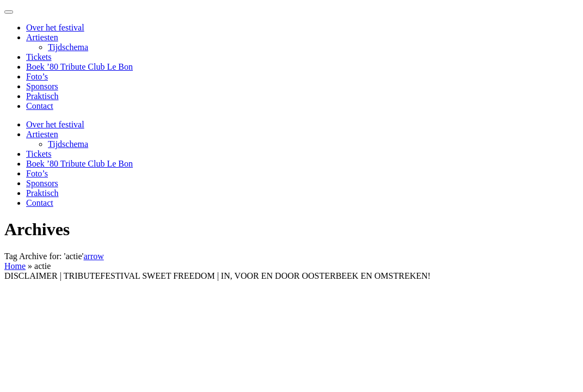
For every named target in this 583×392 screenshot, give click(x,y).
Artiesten (42, 134)
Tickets (39, 154)
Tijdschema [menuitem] (68, 47)
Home (15, 266)
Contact (40, 203)
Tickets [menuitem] (39, 57)
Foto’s (37, 173)
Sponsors (42, 183)
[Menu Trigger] (9, 12)
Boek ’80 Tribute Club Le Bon (79, 164)
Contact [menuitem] (40, 106)
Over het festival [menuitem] (55, 27)
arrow (93, 256)
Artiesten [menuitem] (42, 37)
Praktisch (42, 193)
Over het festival (55, 124)
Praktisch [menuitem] (42, 96)
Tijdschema (68, 144)
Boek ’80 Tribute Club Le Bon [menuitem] (79, 67)
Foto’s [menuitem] (37, 76)
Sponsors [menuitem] (42, 86)
